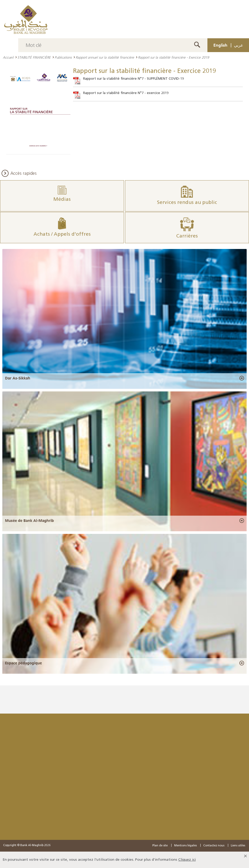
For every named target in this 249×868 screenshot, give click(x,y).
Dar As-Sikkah (18, 378)
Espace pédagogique (23, 663)
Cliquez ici (187, 860)
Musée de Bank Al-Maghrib (29, 521)
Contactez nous (214, 846)
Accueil (8, 57)
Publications (63, 57)
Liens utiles (238, 846)
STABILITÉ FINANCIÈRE (34, 57)
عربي (239, 45)
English (220, 45)
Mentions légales (185, 846)
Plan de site (160, 846)
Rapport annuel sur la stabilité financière (105, 57)
